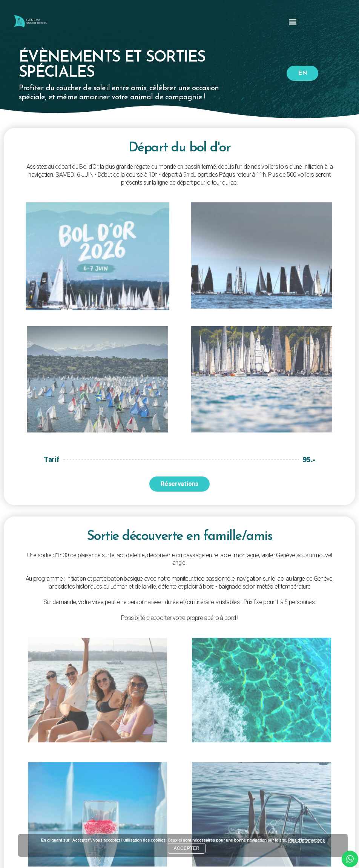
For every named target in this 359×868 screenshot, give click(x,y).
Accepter (187, 848)
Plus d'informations (306, 840)
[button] (292, 21)
